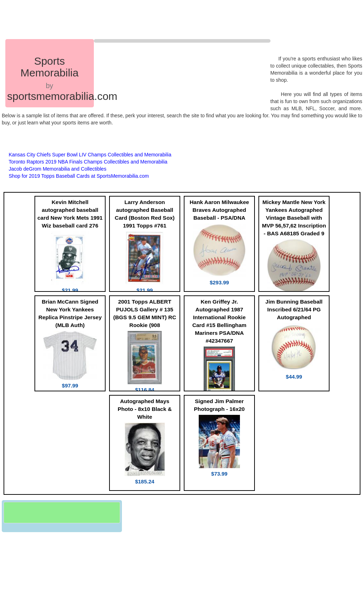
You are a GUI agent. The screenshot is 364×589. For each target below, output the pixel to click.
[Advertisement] (138, 20)
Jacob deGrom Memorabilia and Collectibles (57, 169)
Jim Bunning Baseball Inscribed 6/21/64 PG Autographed (294, 309)
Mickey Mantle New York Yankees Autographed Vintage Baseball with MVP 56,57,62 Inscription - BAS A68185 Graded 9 (294, 218)
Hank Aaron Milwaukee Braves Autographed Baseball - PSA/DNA (219, 210)
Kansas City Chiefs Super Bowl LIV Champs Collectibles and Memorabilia (90, 155)
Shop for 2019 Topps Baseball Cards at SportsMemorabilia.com (79, 176)
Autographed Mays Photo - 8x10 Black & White (145, 409)
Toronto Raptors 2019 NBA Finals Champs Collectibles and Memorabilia (88, 162)
